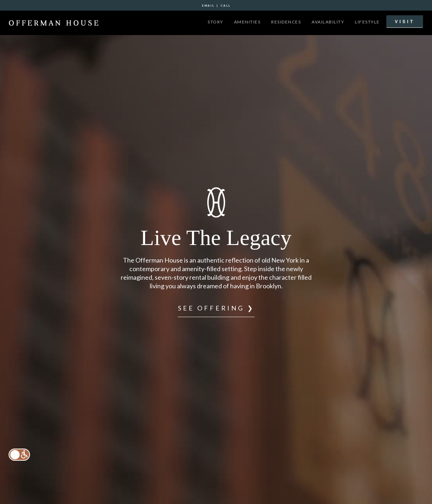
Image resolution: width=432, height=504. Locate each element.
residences (286, 21)
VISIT (405, 21)
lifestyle (367, 21)
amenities (247, 21)
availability (328, 21)
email (208, 5)
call (225, 5)
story (215, 21)
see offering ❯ (216, 308)
